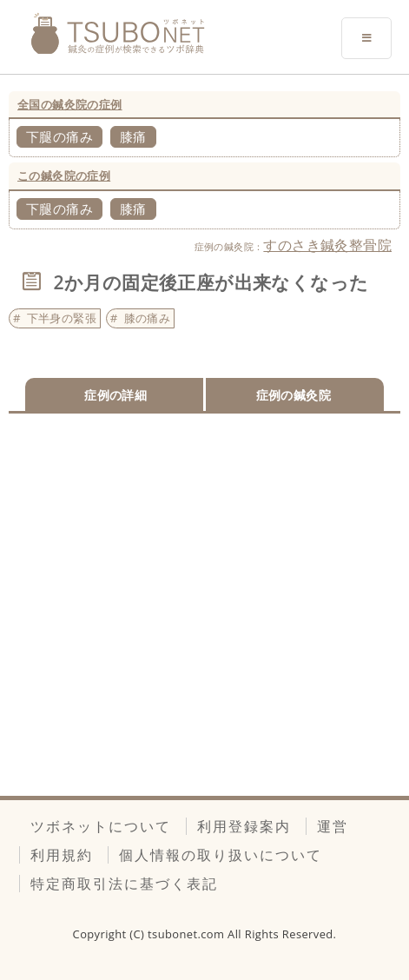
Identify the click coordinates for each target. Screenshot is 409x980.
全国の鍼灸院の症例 (70, 104)
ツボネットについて (101, 826)
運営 (333, 826)
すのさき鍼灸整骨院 (327, 245)
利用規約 (62, 855)
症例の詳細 (115, 395)
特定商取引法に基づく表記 (124, 884)
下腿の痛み (59, 136)
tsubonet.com (188, 934)
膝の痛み (148, 318)
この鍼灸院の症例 (64, 175)
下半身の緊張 (62, 318)
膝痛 (133, 136)
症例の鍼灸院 (294, 395)
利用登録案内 (244, 826)
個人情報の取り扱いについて (221, 855)
